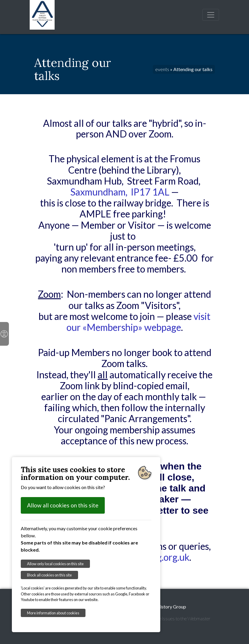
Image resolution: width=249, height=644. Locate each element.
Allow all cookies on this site (63, 505)
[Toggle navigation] (211, 15)
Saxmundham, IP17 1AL (120, 192)
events (162, 69)
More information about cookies (53, 613)
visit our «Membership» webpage (139, 322)
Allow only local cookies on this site (55, 564)
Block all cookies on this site (49, 575)
